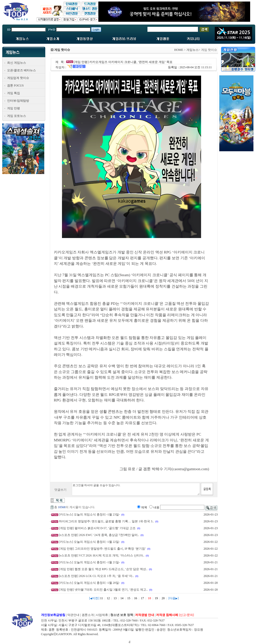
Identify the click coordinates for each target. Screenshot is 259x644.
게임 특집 (14, 93)
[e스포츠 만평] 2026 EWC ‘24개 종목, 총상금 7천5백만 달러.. (99, 535)
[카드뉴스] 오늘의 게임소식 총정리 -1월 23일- (89, 514)
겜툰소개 (88, 615)
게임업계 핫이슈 (18, 78)
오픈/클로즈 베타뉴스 (21, 70)
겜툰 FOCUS (15, 85)
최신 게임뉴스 (17, 63)
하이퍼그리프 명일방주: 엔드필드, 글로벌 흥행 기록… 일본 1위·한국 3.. (106, 521)
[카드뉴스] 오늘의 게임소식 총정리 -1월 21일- (89, 562)
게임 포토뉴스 (17, 116)
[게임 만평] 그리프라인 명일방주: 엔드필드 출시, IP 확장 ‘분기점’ (102, 549)
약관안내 (73, 615)
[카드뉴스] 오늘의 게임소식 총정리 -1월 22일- (89, 542)
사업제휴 (102, 615)
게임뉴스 (192, 50)
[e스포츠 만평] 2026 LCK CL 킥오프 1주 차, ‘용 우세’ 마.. (96, 576)
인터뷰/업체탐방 (18, 101)
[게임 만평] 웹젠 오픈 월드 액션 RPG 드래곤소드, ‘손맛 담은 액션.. (103, 569)
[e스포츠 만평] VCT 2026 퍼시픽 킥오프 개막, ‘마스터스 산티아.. (102, 555)
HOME (179, 50)
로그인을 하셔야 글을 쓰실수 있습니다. (136, 489)
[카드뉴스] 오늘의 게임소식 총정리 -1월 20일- (89, 583)
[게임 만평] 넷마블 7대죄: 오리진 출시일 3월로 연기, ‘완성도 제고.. (103, 590)
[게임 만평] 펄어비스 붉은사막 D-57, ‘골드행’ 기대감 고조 (97, 528)
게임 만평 (14, 108)
